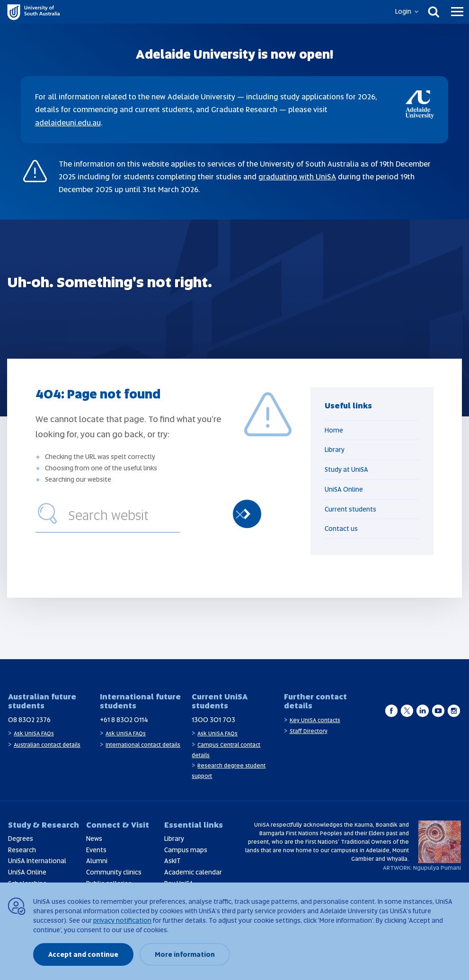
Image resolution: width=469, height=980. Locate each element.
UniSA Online (344, 489)
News (94, 839)
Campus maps (186, 850)
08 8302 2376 (29, 720)
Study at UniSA (346, 469)
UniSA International (37, 861)
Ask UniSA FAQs (34, 733)
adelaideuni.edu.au (68, 123)
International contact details (143, 745)
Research (22, 850)
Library (335, 450)
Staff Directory (309, 731)
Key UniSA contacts (315, 720)
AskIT (173, 861)
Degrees (21, 839)
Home (334, 430)
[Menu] (457, 12)
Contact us (341, 529)
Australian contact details (47, 745)
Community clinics (114, 872)
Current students (350, 509)
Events (96, 850)
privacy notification (122, 920)
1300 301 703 (213, 720)
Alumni (97, 861)
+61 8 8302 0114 (124, 720)
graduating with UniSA (297, 177)
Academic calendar (193, 872)
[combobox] (122, 514)
